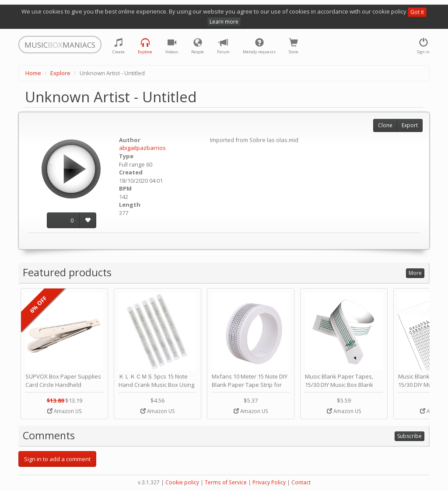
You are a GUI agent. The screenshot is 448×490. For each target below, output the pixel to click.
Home (33, 73)
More (415, 273)
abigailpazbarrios (142, 148)
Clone (385, 125)
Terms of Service (226, 482)
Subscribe (409, 436)
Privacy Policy (269, 482)
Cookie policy (182, 482)
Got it (417, 12)
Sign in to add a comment (57, 459)
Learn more (224, 22)
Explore (60, 73)
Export (410, 125)
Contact (301, 482)
